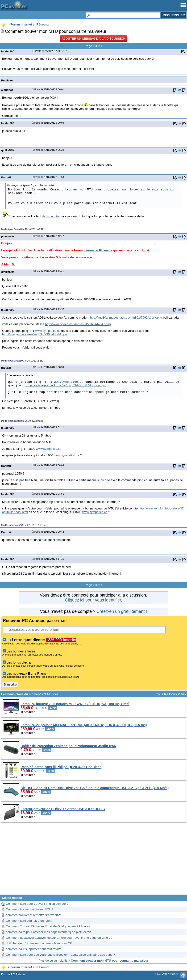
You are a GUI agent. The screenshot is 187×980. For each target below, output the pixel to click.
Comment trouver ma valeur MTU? (29, 909)
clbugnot (7, 90)
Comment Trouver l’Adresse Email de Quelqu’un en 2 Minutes (48, 926)
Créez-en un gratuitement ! (122, 611)
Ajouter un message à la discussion (93, 39)
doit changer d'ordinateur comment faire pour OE (39, 943)
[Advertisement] (93, 862)
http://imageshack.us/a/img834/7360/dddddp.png (35, 334)
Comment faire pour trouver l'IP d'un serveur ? (37, 904)
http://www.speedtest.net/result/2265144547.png (78, 324)
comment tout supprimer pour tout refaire (34, 949)
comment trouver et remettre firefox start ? (35, 915)
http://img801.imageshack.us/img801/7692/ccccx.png (126, 318)
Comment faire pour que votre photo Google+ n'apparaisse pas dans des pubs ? (60, 955)
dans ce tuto (50, 216)
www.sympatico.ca (48, 331)
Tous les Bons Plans (171, 694)
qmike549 (7, 150)
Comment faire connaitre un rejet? (29, 921)
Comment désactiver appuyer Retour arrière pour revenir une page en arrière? (59, 938)
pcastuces (8, 236)
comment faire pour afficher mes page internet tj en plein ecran (48, 932)
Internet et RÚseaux (98, 250)
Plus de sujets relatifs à (94, 961)
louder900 (8, 51)
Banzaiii (6, 177)
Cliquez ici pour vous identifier (93, 600)
